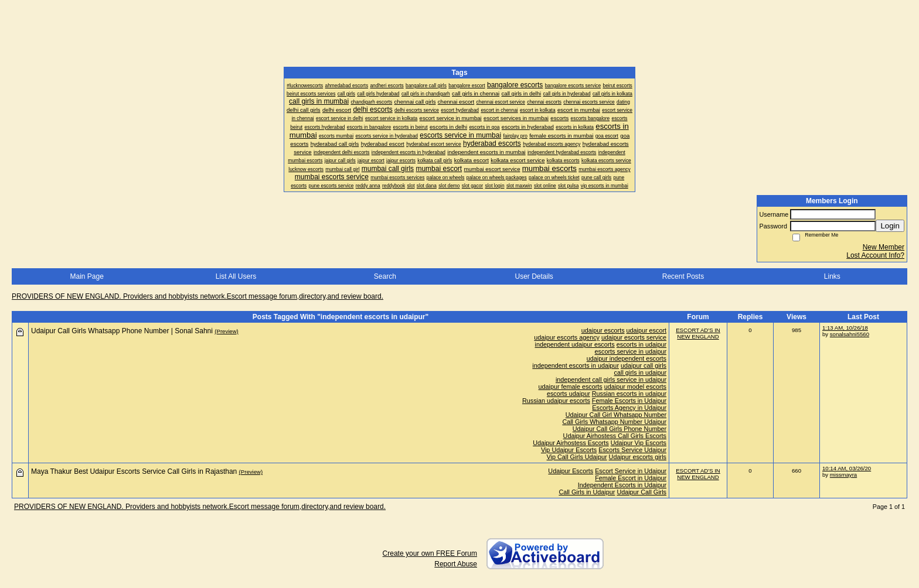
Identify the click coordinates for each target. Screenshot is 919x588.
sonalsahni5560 (850, 334)
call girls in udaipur (640, 372)
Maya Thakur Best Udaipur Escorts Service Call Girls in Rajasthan (134, 471)
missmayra (843, 475)
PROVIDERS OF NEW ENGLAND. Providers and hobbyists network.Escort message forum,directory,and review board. (198, 296)
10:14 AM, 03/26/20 (847, 468)
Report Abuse (456, 564)
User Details (534, 276)
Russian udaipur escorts (556, 401)
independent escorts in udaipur (576, 365)
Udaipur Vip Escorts (639, 443)
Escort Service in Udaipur (631, 471)
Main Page (86, 276)
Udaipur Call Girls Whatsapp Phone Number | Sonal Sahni (122, 331)
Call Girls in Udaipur (587, 492)
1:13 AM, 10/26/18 (845, 328)
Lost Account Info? (875, 255)
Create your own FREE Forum (430, 553)
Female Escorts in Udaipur (629, 401)
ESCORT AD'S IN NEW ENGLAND (698, 333)
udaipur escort (646, 330)
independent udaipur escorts (575, 344)
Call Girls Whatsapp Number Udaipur (614, 422)
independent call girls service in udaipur (611, 380)
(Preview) (227, 331)
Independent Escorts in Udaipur (622, 485)
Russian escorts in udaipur (629, 394)
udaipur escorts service (634, 337)
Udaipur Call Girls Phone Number (620, 429)
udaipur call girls (644, 365)
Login (890, 226)
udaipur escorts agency (567, 337)
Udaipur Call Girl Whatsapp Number (616, 415)
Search (385, 276)
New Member (884, 247)
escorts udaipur (569, 394)
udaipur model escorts (635, 387)
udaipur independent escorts (627, 358)
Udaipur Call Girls (641, 492)
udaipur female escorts (571, 387)
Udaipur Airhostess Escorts (571, 443)
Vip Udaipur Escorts (569, 450)
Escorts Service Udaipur (632, 450)
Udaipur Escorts (571, 471)
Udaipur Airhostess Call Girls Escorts (615, 436)
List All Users (236, 276)
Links (832, 276)
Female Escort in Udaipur (631, 478)
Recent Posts (683, 276)
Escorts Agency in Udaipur (629, 408)
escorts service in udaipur (631, 351)
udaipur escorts (603, 330)
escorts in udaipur (641, 344)
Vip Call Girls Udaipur (577, 457)
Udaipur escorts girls (638, 457)
